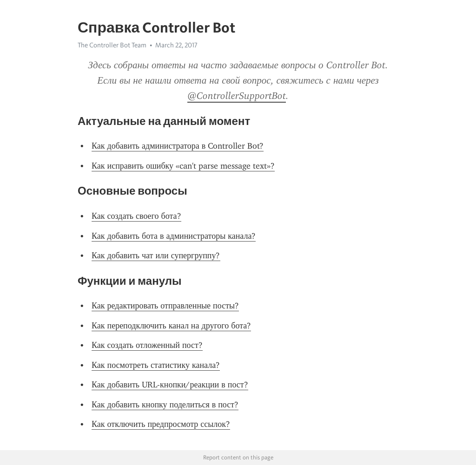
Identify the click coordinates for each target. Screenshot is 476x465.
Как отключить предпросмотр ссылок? (161, 424)
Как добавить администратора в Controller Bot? (178, 146)
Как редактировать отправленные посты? (165, 306)
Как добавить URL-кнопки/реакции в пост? (170, 385)
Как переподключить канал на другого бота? (171, 326)
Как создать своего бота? (136, 216)
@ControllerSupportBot (237, 96)
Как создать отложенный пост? (147, 345)
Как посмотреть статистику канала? (156, 365)
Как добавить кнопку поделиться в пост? (165, 405)
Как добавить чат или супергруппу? (156, 255)
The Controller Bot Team (112, 45)
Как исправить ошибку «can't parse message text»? (183, 166)
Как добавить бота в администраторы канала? (174, 236)
